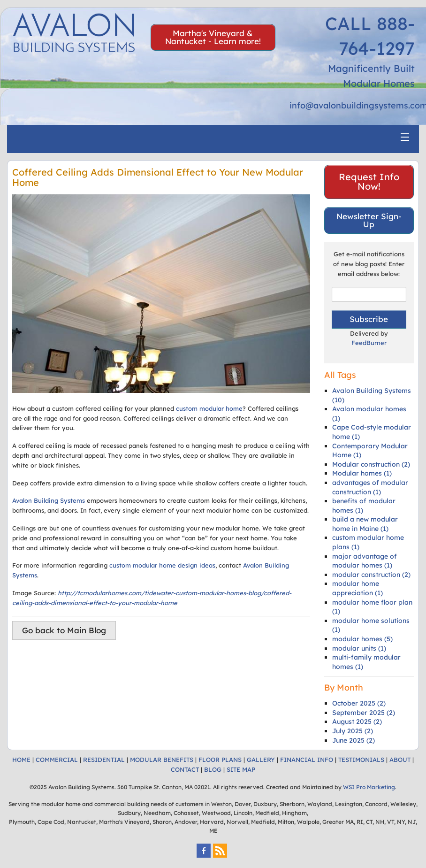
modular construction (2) (371, 575)
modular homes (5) (362, 639)
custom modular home (209, 408)
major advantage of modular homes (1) (365, 561)
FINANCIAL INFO (307, 760)
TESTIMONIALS (361, 760)
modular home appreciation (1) (358, 588)
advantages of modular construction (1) (370, 487)
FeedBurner (369, 343)
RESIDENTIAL (104, 760)
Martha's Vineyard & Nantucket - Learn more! (213, 37)
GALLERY (261, 760)
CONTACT (185, 769)
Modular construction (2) (371, 464)
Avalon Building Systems (49, 500)
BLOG (213, 769)
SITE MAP (241, 769)
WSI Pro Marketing (369, 787)
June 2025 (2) (354, 740)
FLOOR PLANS (220, 760)
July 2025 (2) (353, 731)
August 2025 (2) (357, 722)
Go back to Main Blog (64, 630)
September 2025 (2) (364, 713)
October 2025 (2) (359, 703)
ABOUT (400, 760)
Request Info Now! (369, 181)
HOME (21, 760)
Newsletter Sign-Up (369, 220)
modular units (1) (359, 648)
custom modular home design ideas (162, 565)
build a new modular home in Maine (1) (365, 524)
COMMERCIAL (57, 760)
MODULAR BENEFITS (162, 760)
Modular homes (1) (362, 473)
